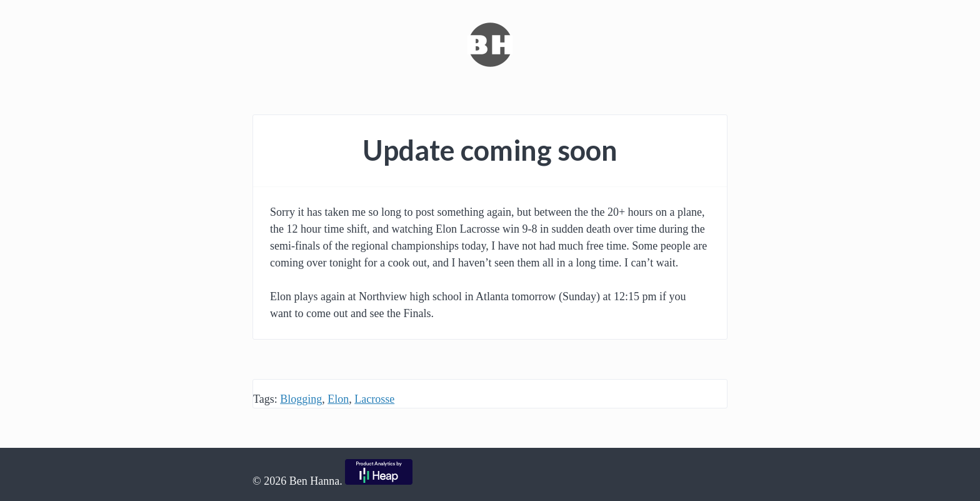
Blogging (301, 399)
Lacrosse (374, 399)
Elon (338, 399)
